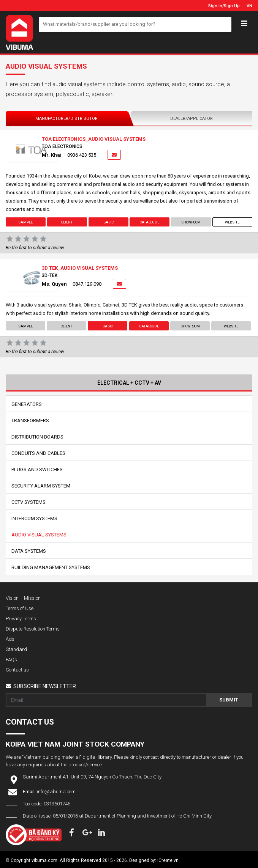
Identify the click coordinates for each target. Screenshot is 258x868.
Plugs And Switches (37, 469)
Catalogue (150, 222)
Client (67, 222)
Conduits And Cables (38, 453)
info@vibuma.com (56, 792)
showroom (191, 222)
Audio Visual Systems (39, 535)
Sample (25, 222)
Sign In (215, 6)
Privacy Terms (21, 619)
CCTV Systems (28, 502)
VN (249, 6)
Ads (10, 639)
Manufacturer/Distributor (66, 119)
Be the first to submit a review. (35, 248)
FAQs (11, 660)
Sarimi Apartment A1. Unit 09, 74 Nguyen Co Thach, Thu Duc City (92, 777)
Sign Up (232, 6)
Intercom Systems (34, 518)
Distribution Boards (37, 437)
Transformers (30, 421)
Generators (27, 404)
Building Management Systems (51, 567)
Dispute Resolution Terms (33, 629)
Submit (229, 700)
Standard (16, 649)
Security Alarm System (41, 486)
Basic (108, 222)
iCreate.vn (168, 860)
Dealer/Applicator (192, 119)
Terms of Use (20, 608)
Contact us (17, 670)
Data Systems (29, 551)
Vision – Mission (23, 598)
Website (233, 222)
